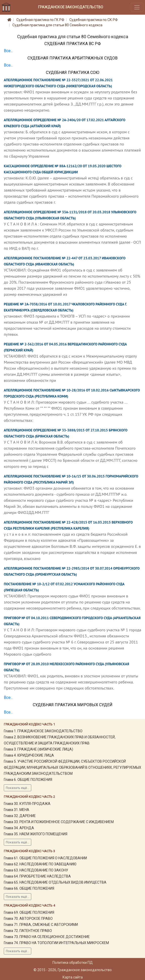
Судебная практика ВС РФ (73, 44)
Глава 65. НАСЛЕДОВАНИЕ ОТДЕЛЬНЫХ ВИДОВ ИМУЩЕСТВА (55, 882)
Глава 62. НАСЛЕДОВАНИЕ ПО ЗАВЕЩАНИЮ (40, 864)
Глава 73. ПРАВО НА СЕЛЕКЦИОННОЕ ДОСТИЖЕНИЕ (47, 937)
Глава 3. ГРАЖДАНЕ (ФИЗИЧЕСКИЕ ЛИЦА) (38, 749)
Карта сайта (73, 977)
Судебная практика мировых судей (73, 705)
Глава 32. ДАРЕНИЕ (20, 816)
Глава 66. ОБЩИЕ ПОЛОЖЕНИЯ (29, 888)
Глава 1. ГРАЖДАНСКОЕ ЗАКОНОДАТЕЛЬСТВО (43, 731)
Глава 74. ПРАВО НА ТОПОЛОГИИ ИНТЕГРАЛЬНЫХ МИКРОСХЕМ (56, 943)
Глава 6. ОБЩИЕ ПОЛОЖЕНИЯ (28, 780)
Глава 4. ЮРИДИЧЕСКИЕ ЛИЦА (29, 755)
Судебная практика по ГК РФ (40, 20)
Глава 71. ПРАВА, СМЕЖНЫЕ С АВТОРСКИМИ (41, 925)
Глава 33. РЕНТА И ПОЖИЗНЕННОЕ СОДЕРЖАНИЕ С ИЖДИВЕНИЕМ (59, 822)
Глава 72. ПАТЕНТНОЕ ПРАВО (28, 931)
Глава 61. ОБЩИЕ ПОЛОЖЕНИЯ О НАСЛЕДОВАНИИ (45, 858)
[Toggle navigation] (137, 7)
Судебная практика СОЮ (73, 72)
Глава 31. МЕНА (17, 810)
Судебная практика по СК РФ (94, 20)
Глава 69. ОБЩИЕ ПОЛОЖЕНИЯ (29, 912)
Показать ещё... (18, 788)
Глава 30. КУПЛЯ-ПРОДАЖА (27, 804)
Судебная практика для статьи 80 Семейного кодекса (57, 25)
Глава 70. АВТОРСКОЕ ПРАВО (28, 919)
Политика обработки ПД (73, 963)
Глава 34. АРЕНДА (19, 828)
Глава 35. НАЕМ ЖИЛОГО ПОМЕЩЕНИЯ (36, 834)
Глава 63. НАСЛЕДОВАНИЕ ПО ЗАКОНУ (36, 870)
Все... (8, 51)
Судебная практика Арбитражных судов (72, 58)
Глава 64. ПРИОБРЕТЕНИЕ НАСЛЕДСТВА (37, 876)
